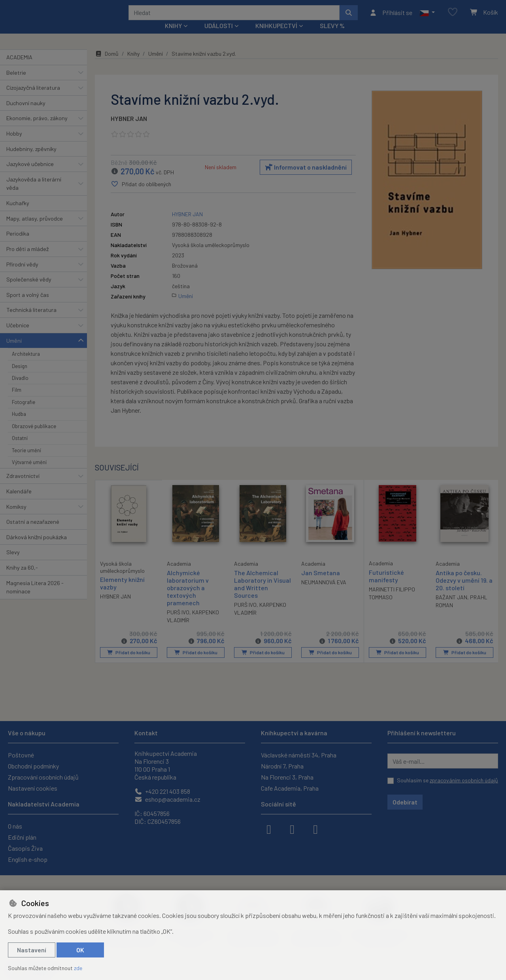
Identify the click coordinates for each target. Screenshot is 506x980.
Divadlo (20, 389)
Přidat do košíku (129, 663)
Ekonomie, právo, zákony (37, 129)
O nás (15, 826)
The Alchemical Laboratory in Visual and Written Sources (262, 594)
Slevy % (332, 36)
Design (20, 376)
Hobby (14, 144)
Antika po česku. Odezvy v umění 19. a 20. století (464, 590)
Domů (107, 64)
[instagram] (292, 829)
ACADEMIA (19, 68)
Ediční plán (22, 837)
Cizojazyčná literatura (33, 98)
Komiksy (16, 517)
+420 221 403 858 (162, 791)
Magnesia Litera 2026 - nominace (35, 598)
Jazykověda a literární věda (34, 194)
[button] (427, 18)
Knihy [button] (173, 36)
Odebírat (405, 802)
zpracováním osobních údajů (464, 780)
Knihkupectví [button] (276, 36)
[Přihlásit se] (391, 18)
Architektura (26, 364)
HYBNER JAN (129, 129)
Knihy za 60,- (22, 578)
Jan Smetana (321, 583)
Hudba (19, 425)
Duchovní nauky (26, 114)
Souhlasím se (447, 780)
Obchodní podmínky (33, 766)
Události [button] (219, 36)
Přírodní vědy (22, 275)
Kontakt (146, 733)
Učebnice (18, 336)
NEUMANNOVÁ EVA (324, 593)
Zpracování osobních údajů (43, 777)
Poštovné (21, 755)
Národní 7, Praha (282, 766)
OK (80, 950)
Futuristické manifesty (386, 586)
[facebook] (269, 829)
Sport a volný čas (28, 305)
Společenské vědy (29, 290)
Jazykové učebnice (30, 175)
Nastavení (32, 950)
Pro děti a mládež (27, 260)
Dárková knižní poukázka (37, 548)
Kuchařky (18, 214)
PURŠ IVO (178, 623)
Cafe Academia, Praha (290, 788)
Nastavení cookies (33, 788)
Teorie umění (26, 461)
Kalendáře (19, 502)
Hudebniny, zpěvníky (31, 159)
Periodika (18, 244)
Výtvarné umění (29, 473)
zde (78, 968)
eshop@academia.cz (167, 799)
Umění (14, 351)
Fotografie (24, 413)
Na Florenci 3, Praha (287, 777)
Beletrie (16, 83)
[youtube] (315, 829)
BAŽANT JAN (451, 608)
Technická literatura (31, 320)
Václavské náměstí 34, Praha (299, 755)
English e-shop (28, 859)
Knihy (133, 64)
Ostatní (20, 449)
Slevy (13, 563)
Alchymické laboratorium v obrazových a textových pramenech (188, 598)
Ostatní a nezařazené (33, 532)
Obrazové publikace (34, 437)
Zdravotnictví (23, 486)
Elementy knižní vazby (122, 593)
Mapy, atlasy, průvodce (35, 229)
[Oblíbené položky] (453, 18)
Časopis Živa (25, 848)
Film (17, 400)
